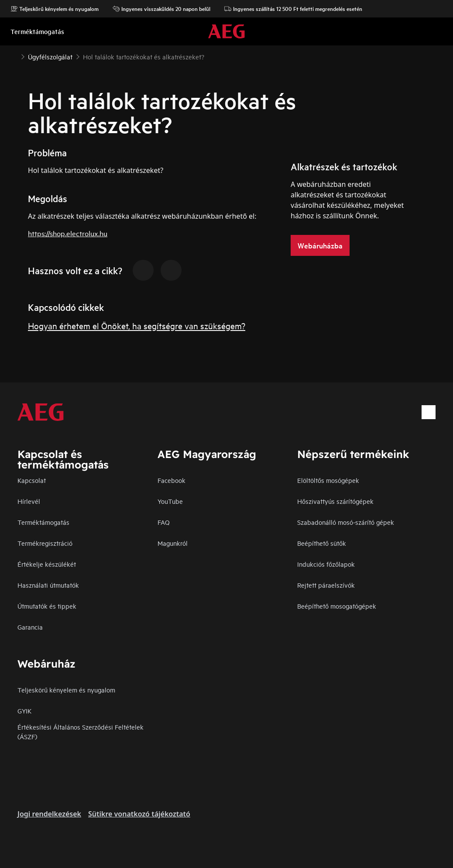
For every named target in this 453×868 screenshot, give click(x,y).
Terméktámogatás (43, 522)
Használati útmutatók (48, 585)
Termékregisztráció (45, 543)
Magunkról (173, 543)
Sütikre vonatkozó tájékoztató (139, 814)
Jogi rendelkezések (49, 814)
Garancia (30, 627)
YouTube (170, 501)
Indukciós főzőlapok (326, 564)
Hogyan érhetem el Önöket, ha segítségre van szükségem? (137, 325)
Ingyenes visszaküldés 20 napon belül (161, 9)
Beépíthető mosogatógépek (337, 606)
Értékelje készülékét (47, 564)
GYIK (24, 711)
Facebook (172, 480)
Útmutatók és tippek (47, 606)
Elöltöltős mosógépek (328, 480)
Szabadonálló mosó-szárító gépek (346, 522)
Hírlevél (29, 501)
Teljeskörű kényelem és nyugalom (55, 9)
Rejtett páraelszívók (326, 585)
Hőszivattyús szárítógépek (335, 501)
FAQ (164, 522)
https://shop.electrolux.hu (68, 233)
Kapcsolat (32, 480)
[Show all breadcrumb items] (14, 56)
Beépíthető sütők (322, 543)
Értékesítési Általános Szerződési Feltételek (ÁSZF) (81, 732)
